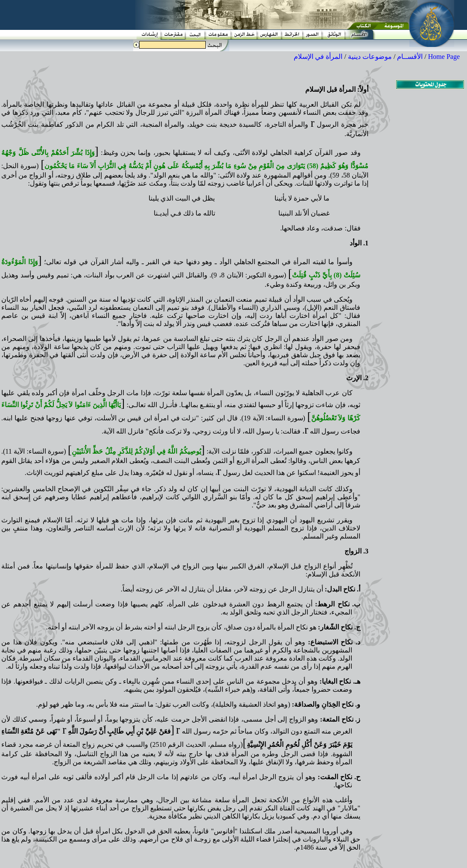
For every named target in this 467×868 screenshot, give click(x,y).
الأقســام (410, 57)
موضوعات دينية (370, 57)
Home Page (444, 57)
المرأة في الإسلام (318, 57)
